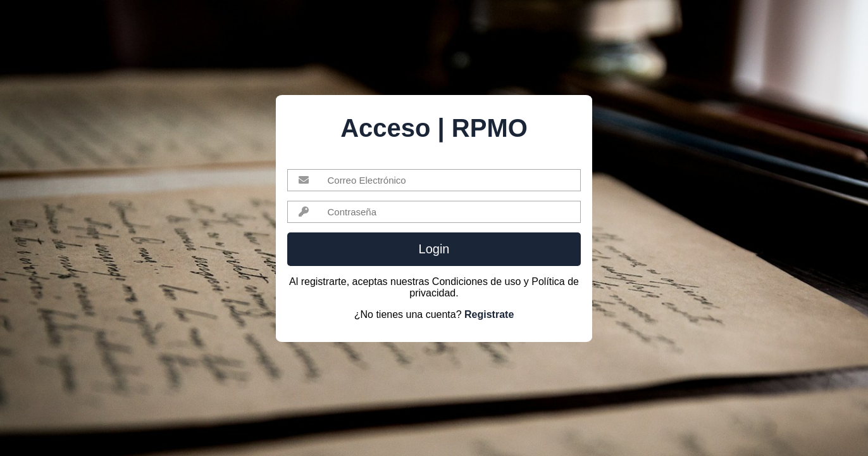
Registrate (489, 314)
